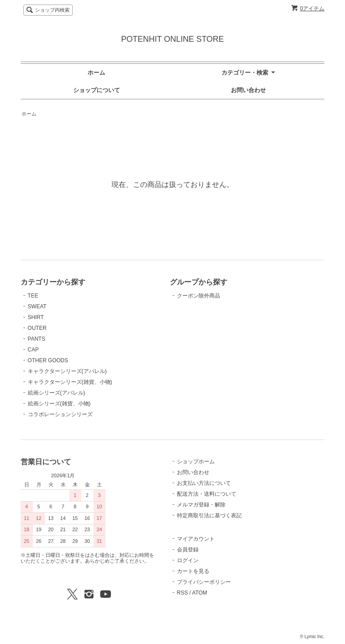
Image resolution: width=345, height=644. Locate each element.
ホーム (96, 73)
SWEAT (37, 306)
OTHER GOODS (48, 360)
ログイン (188, 560)
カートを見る (193, 571)
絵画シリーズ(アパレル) (57, 393)
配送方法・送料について (207, 494)
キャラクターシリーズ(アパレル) (67, 371)
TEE (33, 296)
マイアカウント (196, 539)
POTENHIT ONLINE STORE (172, 39)
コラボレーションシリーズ (60, 414)
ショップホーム (196, 462)
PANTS (37, 339)
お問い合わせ (248, 90)
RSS (183, 593)
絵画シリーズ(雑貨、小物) (59, 404)
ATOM (200, 593)
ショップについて (97, 90)
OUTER (37, 328)
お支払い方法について (204, 483)
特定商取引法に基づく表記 (209, 515)
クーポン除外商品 (199, 296)
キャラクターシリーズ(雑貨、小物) (70, 382)
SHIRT (36, 317)
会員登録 (188, 550)
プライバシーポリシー (204, 582)
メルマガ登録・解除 (201, 505)
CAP (33, 350)
